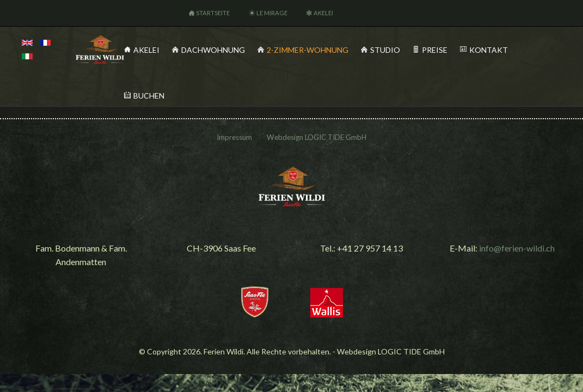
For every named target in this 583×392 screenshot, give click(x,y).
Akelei (323, 13)
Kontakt (489, 50)
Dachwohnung (213, 50)
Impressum (234, 137)
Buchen (149, 96)
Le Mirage (272, 13)
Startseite (213, 13)
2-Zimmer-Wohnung (308, 50)
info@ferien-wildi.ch (517, 248)
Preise (435, 50)
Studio (385, 50)
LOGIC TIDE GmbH (336, 137)
